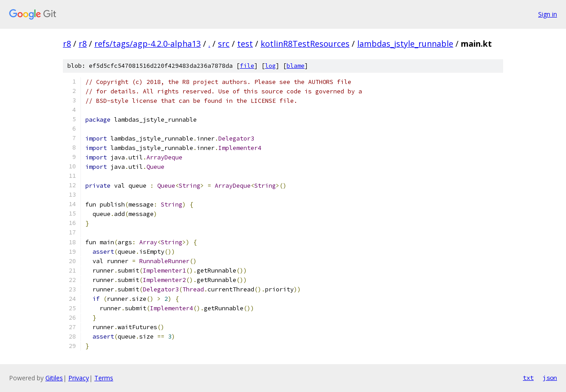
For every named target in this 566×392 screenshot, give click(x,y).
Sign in (548, 14)
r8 (67, 44)
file (247, 66)
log (270, 66)
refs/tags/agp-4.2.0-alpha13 (148, 44)
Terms (104, 378)
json (550, 378)
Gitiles (54, 378)
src (224, 44)
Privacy (79, 378)
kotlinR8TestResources (305, 44)
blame (296, 66)
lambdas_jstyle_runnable (405, 44)
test (245, 44)
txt (528, 378)
